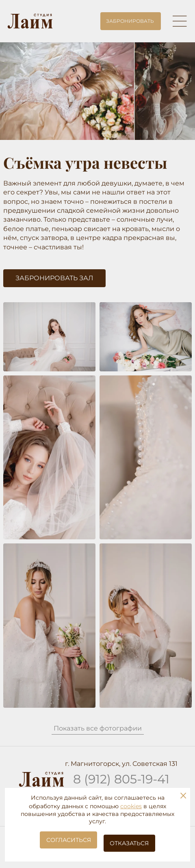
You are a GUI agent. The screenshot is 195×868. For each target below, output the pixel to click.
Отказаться (129, 843)
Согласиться (69, 840)
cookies (131, 806)
